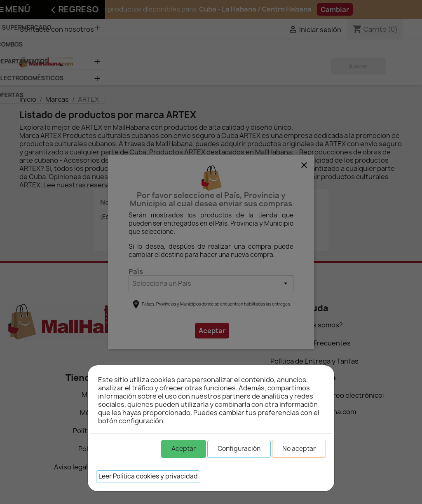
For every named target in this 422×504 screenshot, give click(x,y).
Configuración (239, 449)
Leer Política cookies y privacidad (148, 476)
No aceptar (299, 449)
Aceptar (184, 449)
